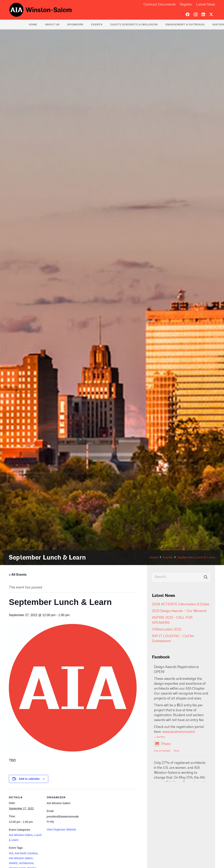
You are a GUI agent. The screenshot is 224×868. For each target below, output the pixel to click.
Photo (162, 744)
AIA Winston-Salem (21, 835)
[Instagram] (195, 15)
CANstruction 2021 (167, 630)
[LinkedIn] (203, 15)
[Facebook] (188, 15)
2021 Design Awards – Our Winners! (179, 611)
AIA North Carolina (26, 853)
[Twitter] (211, 15)
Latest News (206, 5)
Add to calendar (29, 779)
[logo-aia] (41, 10)
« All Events (18, 575)
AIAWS (13, 863)
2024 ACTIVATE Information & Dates (181, 604)
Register (186, 5)
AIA (11, 853)
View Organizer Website (61, 829)
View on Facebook (162, 751)
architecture (26, 863)
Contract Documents (160, 5)
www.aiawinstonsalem (179, 732)
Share (177, 751)
